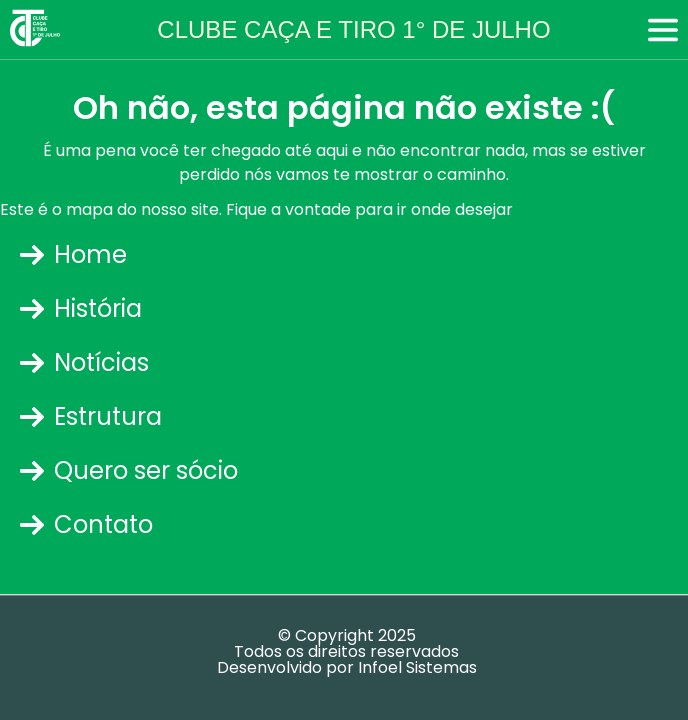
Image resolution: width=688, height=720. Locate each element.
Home (73, 254)
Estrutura (91, 416)
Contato (86, 524)
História (81, 308)
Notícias (84, 362)
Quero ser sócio (129, 470)
